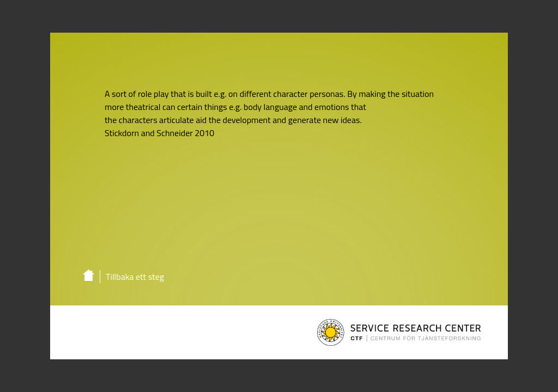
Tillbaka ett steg (135, 277)
